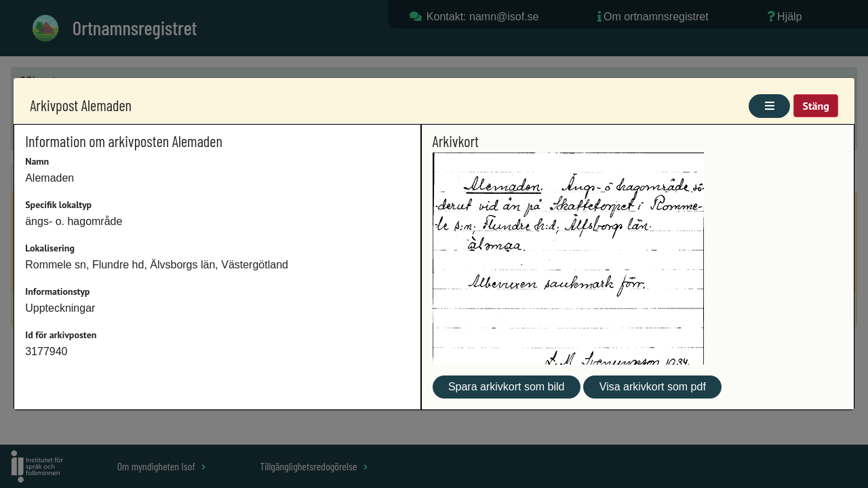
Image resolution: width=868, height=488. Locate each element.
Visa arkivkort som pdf (653, 387)
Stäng (815, 106)
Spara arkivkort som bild (507, 387)
